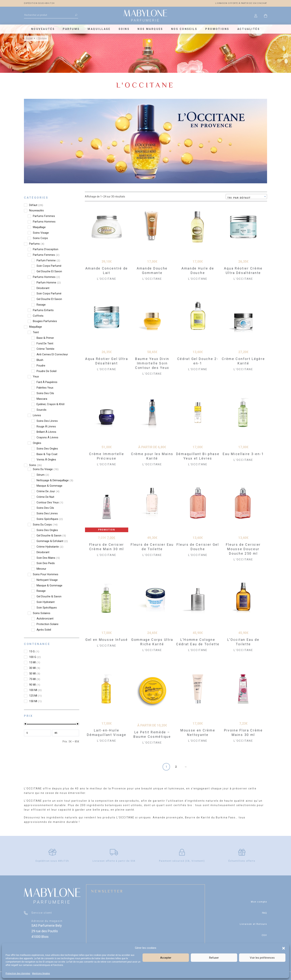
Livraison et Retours (253, 924)
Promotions (217, 29)
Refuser (214, 958)
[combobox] (246, 197)
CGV (264, 935)
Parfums (71, 29)
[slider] (25, 724)
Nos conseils (184, 29)
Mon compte (259, 902)
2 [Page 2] (176, 767)
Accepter (166, 958)
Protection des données (18, 973)
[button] (284, 948)
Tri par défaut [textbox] (239, 198)
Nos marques (150, 29)
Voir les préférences (262, 958)
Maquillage (99, 29)
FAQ (265, 913)
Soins (124, 29)
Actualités (249, 29)
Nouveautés (43, 29)
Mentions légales (41, 973)
